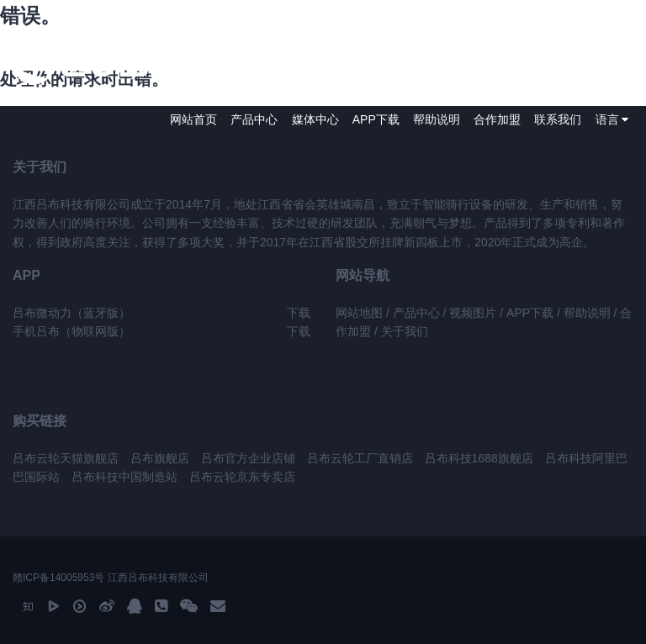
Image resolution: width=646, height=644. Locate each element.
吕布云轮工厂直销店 (362, 458)
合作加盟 (497, 119)
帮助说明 (437, 119)
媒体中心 (315, 119)
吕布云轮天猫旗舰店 (66, 458)
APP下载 (376, 119)
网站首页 (193, 119)
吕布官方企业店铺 (248, 458)
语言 (612, 119)
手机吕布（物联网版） (71, 331)
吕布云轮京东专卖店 (242, 477)
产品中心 (254, 119)
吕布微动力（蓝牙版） (71, 313)
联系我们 (558, 119)
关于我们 (405, 331)
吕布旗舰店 (160, 458)
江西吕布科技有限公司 (158, 578)
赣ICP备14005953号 (58, 578)
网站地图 (359, 313)
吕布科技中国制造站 (124, 477)
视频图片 (473, 313)
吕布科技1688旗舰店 (479, 458)
